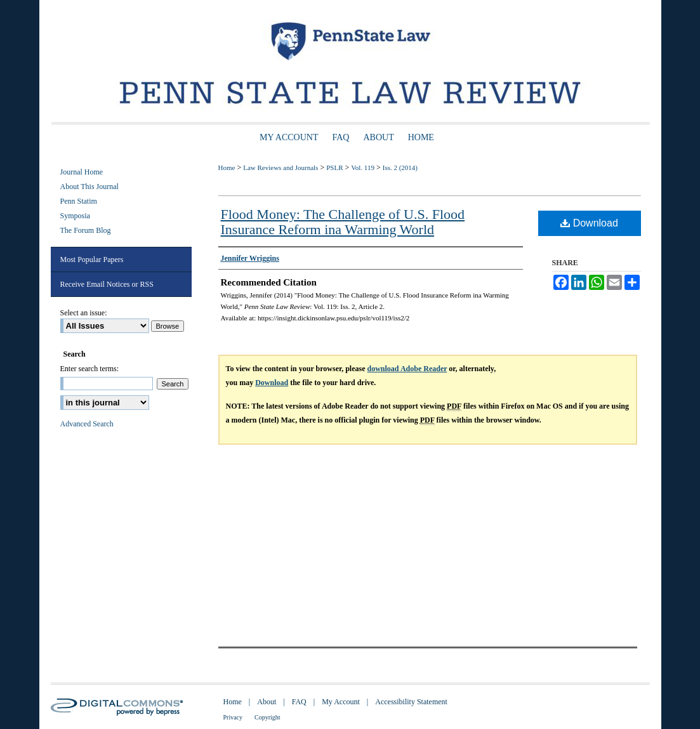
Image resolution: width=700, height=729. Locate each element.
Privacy (233, 717)
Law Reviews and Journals (281, 167)
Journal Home (82, 172)
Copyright (267, 717)
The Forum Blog (86, 230)
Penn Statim (79, 201)
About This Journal (89, 187)
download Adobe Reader (407, 369)
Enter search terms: (90, 369)
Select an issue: (84, 313)
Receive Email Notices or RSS (107, 284)
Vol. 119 (363, 167)
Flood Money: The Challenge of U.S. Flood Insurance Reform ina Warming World (343, 222)
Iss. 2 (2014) (400, 167)
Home (227, 167)
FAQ (299, 702)
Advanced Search (87, 424)
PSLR (334, 167)
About (267, 702)
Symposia (75, 216)
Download (589, 223)
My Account (341, 702)
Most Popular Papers (92, 259)
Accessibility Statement (411, 702)
